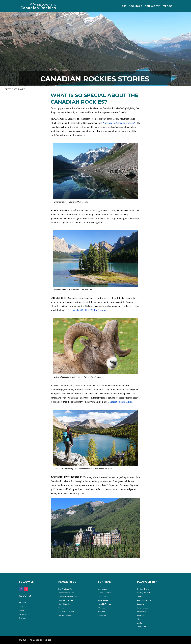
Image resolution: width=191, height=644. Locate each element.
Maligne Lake (103, 600)
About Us (23, 603)
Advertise (23, 614)
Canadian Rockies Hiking (120, 402)
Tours (139, 597)
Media (21, 610)
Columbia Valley (65, 604)
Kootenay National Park (68, 597)
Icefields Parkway (105, 604)
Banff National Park (66, 589)
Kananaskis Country (66, 612)
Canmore (62, 608)
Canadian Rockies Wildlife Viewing (89, 310)
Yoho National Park (66, 600)
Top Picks (167, 6)
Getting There (143, 589)
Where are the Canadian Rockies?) (119, 123)
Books (140, 623)
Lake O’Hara (103, 597)
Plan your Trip (152, 6)
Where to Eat (142, 608)
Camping (141, 604)
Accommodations (144, 600)
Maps (139, 619)
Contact (22, 618)
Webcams (102, 608)
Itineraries (102, 615)
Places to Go (135, 6)
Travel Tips (142, 627)
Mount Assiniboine (105, 593)
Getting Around (143, 593)
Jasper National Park (66, 593)
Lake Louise (102, 589)
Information (142, 612)
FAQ (21, 607)
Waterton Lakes (65, 615)
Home (123, 6)
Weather (101, 612)
